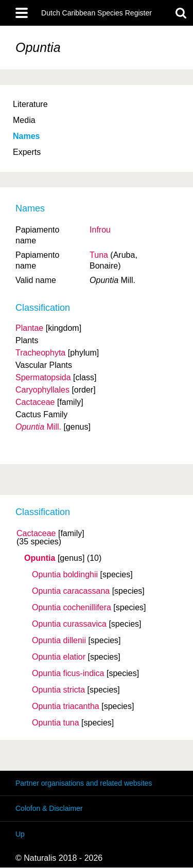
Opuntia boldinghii (65, 575)
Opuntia (40, 558)
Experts (27, 152)
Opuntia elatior (59, 657)
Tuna (99, 255)
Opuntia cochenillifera (72, 608)
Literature (30, 104)
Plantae (29, 328)
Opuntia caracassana (71, 591)
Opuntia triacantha (66, 706)
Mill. (38, 427)
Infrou (100, 230)
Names (26, 136)
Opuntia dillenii (59, 641)
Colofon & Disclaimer (49, 808)
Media (24, 120)
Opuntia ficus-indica (68, 674)
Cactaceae (36, 534)
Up (20, 834)
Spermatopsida (43, 377)
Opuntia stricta (58, 690)
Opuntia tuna (56, 723)
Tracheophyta (40, 353)
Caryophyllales (42, 390)
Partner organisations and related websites (84, 783)
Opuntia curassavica (69, 624)
